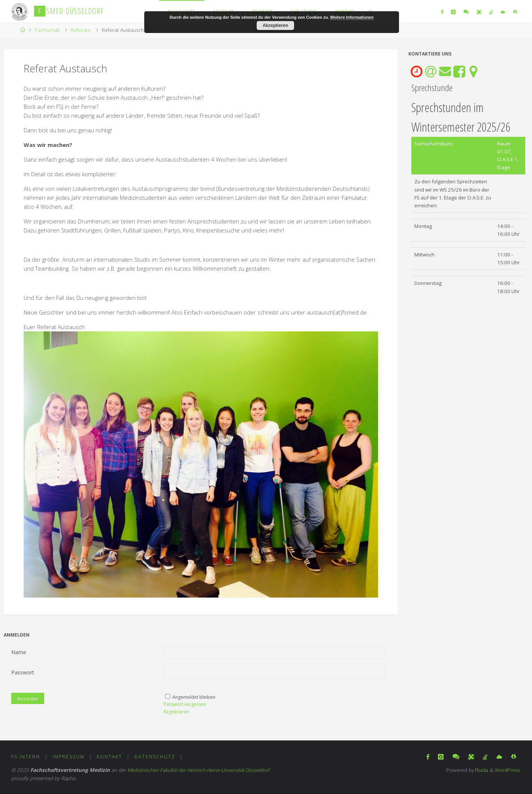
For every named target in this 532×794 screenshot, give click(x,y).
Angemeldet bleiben (194, 697)
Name (19, 652)
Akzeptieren (275, 25)
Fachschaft (47, 30)
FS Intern (26, 757)
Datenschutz (155, 757)
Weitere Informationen (352, 17)
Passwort (23, 672)
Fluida (480, 770)
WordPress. (508, 770)
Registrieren (176, 712)
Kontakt (110, 757)
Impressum (69, 757)
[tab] (417, 72)
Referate (81, 30)
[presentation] (417, 72)
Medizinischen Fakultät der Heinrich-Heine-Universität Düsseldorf (201, 770)
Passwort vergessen (185, 704)
